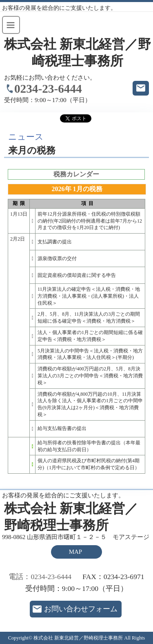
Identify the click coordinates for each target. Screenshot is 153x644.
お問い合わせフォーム (81, 609)
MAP (75, 552)
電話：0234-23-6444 (40, 577)
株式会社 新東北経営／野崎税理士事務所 (78, 53)
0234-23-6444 (48, 89)
